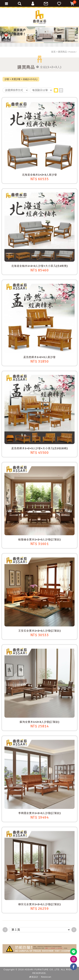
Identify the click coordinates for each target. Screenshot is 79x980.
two (61, 90)
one (56, 90)
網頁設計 (34, 977)
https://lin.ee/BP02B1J (74, 952)
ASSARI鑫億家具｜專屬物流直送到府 (40, 17)
